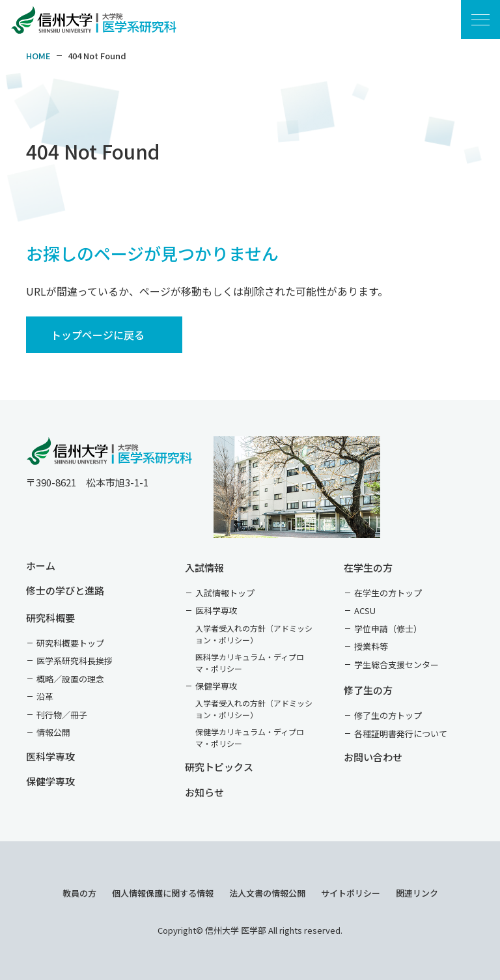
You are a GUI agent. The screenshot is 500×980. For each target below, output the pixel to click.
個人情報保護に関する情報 (163, 893)
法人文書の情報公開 (267, 893)
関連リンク (417, 893)
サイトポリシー (351, 893)
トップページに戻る (98, 335)
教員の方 (79, 893)
